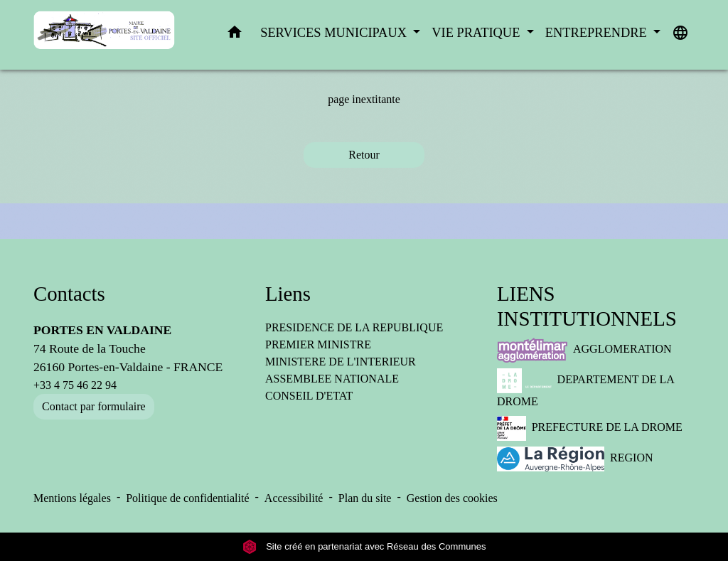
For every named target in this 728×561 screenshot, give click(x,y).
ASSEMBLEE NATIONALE (332, 379)
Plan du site (365, 498)
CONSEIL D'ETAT (309, 396)
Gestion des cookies (452, 498)
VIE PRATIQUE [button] (477, 33)
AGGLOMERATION (584, 350)
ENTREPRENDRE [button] (598, 33)
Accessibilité (294, 498)
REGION (575, 459)
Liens (288, 294)
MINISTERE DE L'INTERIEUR (341, 362)
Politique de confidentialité (187, 498)
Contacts (69, 294)
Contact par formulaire (94, 406)
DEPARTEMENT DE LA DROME (585, 388)
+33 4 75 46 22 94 (75, 385)
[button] (235, 35)
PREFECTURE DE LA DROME (590, 428)
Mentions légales (72, 498)
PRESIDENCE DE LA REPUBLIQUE (354, 327)
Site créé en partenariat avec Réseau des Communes (364, 546)
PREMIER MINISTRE (318, 344)
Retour (364, 155)
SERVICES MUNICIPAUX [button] (335, 33)
